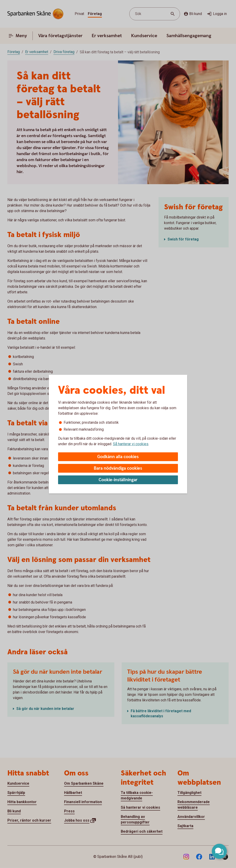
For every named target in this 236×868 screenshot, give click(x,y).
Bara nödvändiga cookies (118, 468)
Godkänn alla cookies (118, 457)
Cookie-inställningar (118, 480)
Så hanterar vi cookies (131, 444)
